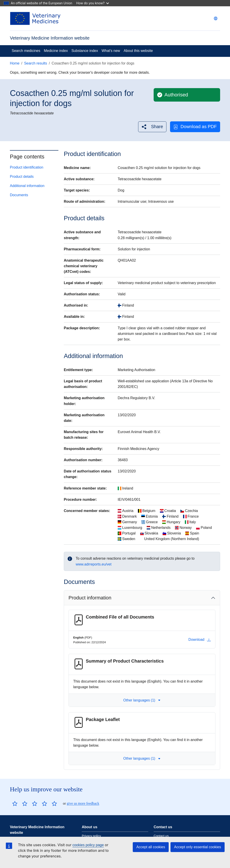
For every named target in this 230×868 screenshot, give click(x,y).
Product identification (27, 167)
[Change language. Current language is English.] (216, 18)
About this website (138, 51)
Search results (35, 63)
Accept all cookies (151, 847)
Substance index (85, 51)
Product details (22, 177)
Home (15, 63)
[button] (152, 127)
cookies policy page (88, 845)
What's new (111, 51)
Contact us (161, 836)
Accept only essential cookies (198, 847)
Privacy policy (91, 836)
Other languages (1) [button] (142, 700)
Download (200, 640)
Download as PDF (195, 127)
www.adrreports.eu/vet (94, 564)
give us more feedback (83, 803)
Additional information (27, 186)
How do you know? (93, 3)
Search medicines (26, 51)
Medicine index (56, 51)
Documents (19, 195)
